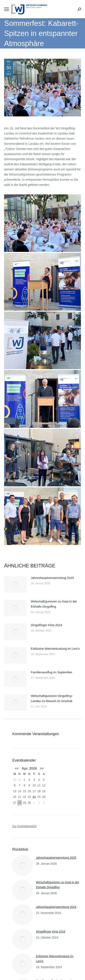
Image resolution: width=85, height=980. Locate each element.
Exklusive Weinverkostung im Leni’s (55, 649)
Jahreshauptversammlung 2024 (56, 907)
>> (42, 768)
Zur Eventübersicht (24, 826)
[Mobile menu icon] (7, 9)
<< (17, 768)
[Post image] (15, 584)
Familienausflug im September (52, 672)
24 (34, 797)
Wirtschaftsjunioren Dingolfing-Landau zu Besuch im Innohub (52, 698)
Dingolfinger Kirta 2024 (47, 625)
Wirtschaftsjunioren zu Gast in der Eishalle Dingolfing (54, 604)
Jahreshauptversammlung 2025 (52, 578)
